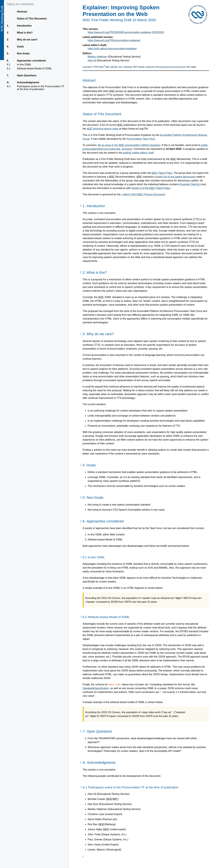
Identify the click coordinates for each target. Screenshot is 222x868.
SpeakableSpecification (96, 688)
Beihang (127, 67)
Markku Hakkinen (97, 57)
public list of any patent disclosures (176, 177)
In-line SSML (24, 65)
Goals (20, 47)
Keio (120, 67)
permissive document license (172, 67)
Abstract (22, 12)
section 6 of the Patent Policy (151, 188)
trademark (150, 67)
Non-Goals (23, 54)
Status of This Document (32, 19)
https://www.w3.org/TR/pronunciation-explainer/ (114, 40)
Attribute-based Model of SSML (34, 69)
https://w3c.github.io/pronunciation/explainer (112, 49)
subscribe (115, 149)
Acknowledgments (28, 82)
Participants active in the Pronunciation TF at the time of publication (40, 88)
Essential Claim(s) (190, 184)
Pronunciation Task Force (141, 139)
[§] (81, 207)
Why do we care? (27, 40)
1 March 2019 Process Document (143, 194)
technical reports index (103, 129)
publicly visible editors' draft (138, 153)
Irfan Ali (92, 60)
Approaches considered (31, 61)
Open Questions (27, 76)
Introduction (24, 26)
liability (141, 67)
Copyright (87, 67)
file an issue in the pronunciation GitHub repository (129, 145)
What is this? (25, 33)
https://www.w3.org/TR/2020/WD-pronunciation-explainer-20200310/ (126, 32)
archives (126, 149)
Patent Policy (162, 173)
